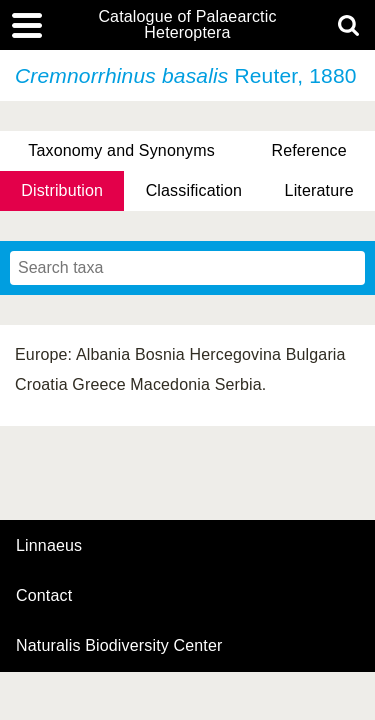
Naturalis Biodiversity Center (119, 646)
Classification (194, 190)
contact (44, 595)
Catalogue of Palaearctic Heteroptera (187, 25)
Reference (308, 150)
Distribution (62, 190)
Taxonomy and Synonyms (121, 150)
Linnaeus (49, 546)
